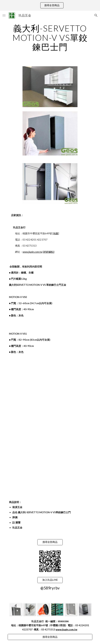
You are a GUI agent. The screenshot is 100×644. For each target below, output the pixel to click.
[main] (50, 38)
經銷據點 (48, 252)
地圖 (56, 233)
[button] (4, 15)
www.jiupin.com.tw (32, 252)
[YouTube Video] (50, 382)
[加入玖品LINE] (50, 580)
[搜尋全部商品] (50, 542)
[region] (50, 5)
